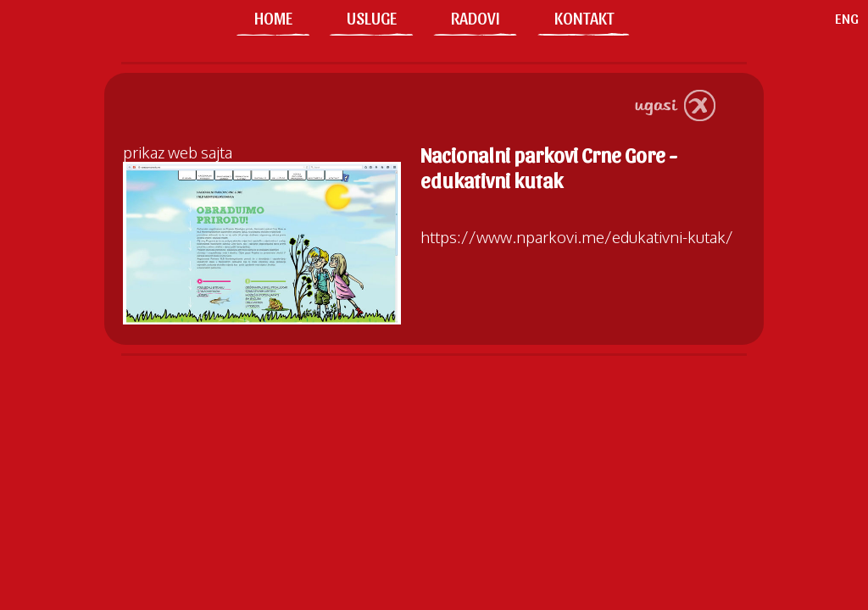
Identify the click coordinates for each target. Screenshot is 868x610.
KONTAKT (584, 18)
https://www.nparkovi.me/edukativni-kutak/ (577, 237)
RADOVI (476, 18)
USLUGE (372, 18)
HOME (273, 18)
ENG (847, 17)
